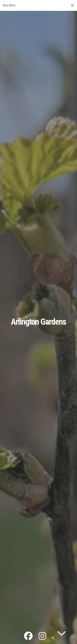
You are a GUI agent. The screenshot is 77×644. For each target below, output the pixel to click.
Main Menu (38, 5)
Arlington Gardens (38, 322)
